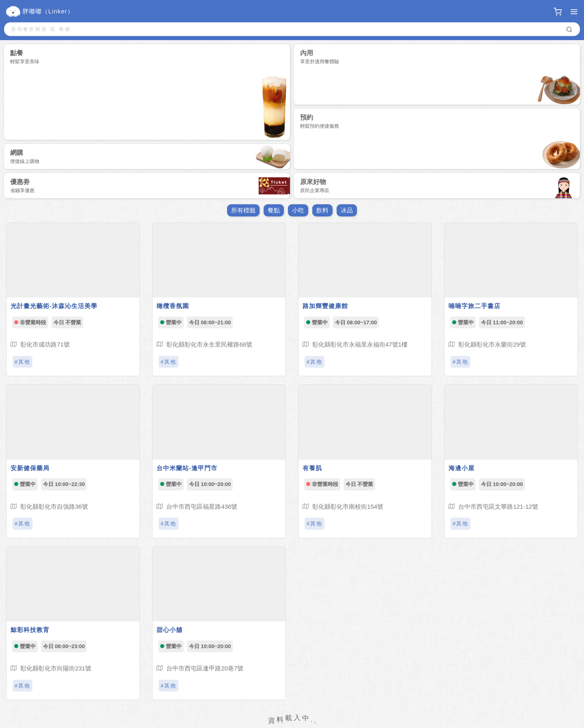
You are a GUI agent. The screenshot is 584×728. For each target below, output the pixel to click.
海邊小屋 (462, 468)
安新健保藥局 (30, 468)
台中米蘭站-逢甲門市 (187, 468)
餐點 (274, 210)
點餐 (150, 95)
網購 (150, 157)
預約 (440, 141)
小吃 (298, 210)
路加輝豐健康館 (325, 306)
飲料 (322, 210)
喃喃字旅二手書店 (474, 306)
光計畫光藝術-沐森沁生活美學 (54, 306)
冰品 (347, 210)
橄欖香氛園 (173, 306)
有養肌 (312, 468)
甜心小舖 (170, 630)
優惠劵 (150, 186)
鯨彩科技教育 (30, 630)
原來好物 (437, 187)
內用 (440, 77)
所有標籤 (243, 210)
